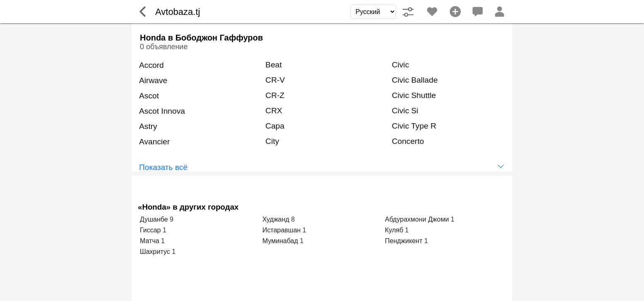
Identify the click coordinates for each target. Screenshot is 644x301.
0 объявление (164, 47)
